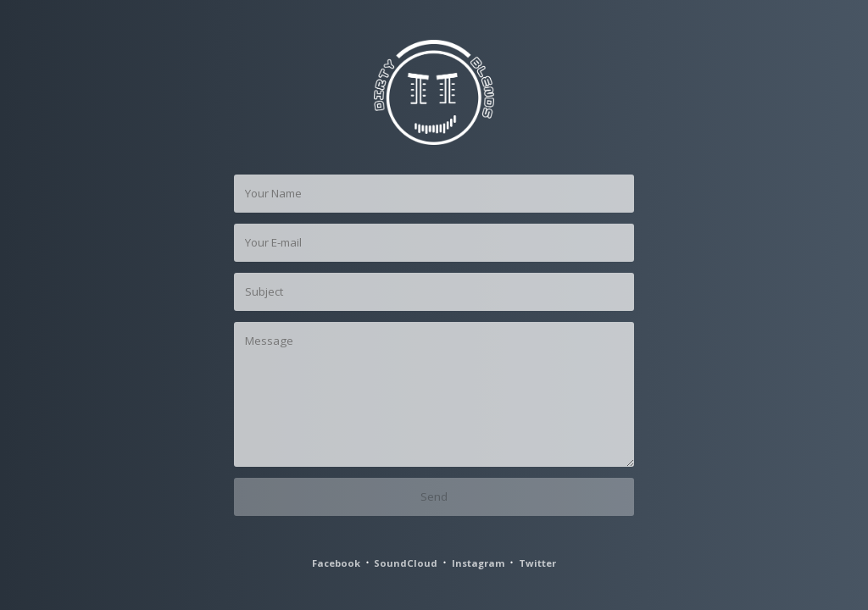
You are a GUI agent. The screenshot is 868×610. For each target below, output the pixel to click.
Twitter (537, 563)
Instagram (479, 563)
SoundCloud (406, 563)
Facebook (336, 563)
